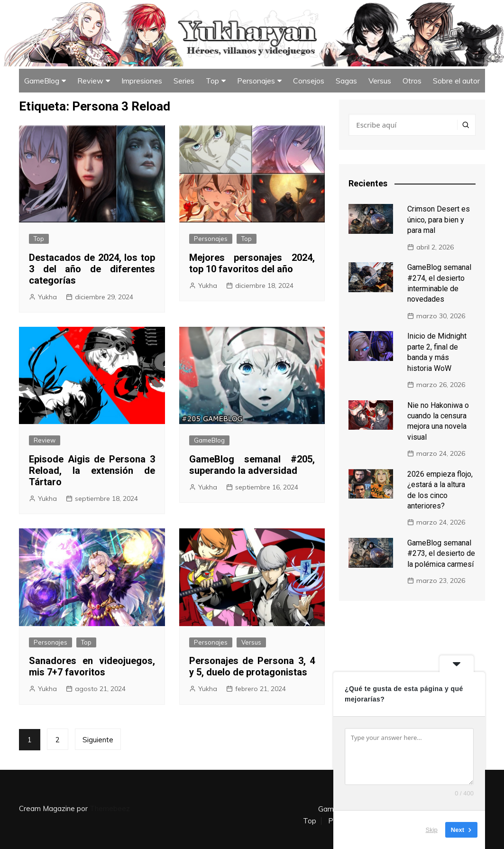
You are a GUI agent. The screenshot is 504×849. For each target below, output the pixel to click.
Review (90, 81)
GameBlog (42, 81)
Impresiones (142, 81)
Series (184, 81)
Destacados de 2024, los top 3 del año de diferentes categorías (92, 269)
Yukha (47, 297)
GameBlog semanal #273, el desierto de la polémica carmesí (441, 554)
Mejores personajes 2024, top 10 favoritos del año (252, 263)
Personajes (256, 81)
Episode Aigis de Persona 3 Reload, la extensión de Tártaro (92, 471)
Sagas (346, 81)
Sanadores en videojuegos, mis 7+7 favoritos (92, 666)
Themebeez (110, 808)
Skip (432, 830)
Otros (412, 81)
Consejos (309, 81)
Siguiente (98, 740)
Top (212, 81)
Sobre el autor (456, 81)
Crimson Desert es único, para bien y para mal (439, 220)
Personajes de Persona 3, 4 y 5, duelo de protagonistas (252, 666)
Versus (380, 81)
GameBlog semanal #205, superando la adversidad (252, 465)
